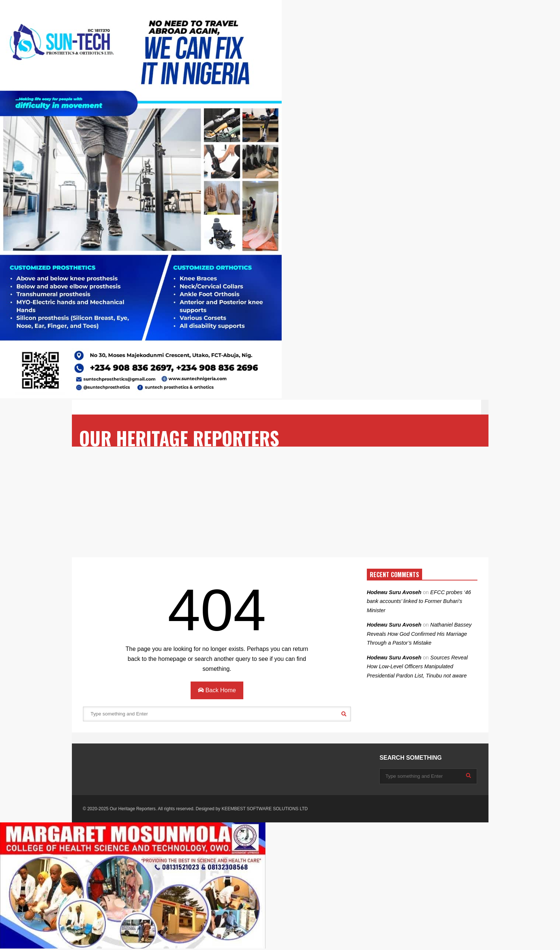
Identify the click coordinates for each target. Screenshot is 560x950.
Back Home (217, 690)
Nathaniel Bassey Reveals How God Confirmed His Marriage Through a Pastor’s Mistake (419, 634)
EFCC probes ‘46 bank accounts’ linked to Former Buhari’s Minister (419, 601)
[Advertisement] (280, 502)
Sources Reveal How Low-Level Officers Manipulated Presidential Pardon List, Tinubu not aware (417, 667)
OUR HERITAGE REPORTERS (179, 438)
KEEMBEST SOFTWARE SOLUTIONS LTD (265, 809)
